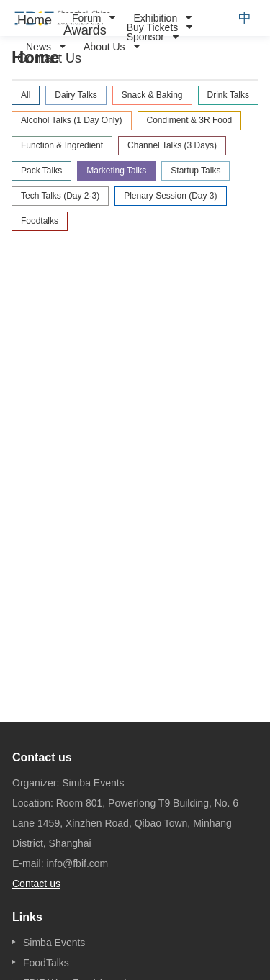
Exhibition (155, 18)
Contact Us (49, 58)
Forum (86, 18)
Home (35, 20)
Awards (85, 30)
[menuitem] (35, 20)
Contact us (36, 884)
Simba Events (54, 943)
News (39, 47)
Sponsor (145, 37)
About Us (104, 47)
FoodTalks (46, 963)
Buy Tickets (153, 27)
